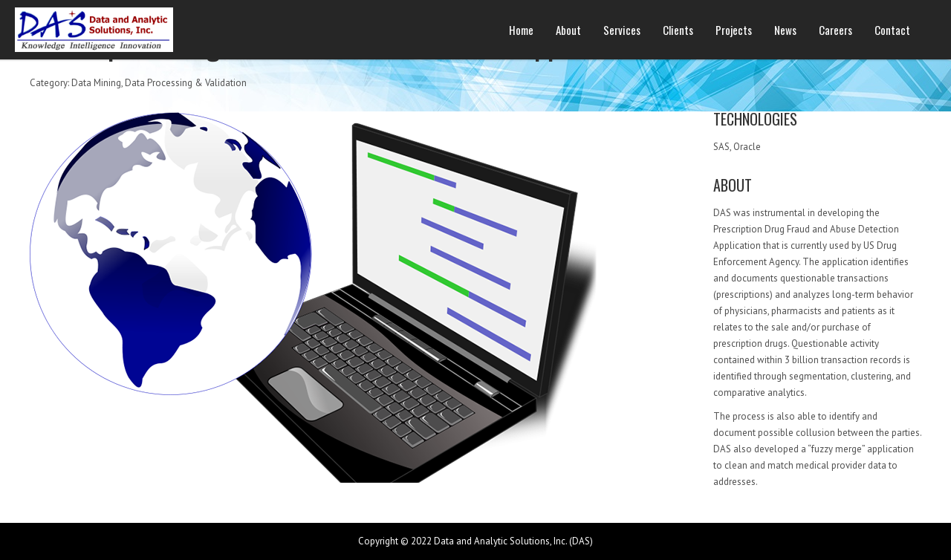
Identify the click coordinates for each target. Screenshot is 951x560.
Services (622, 30)
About (568, 30)
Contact (892, 30)
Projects (734, 30)
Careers (835, 30)
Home (521, 30)
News (785, 30)
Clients (678, 30)
